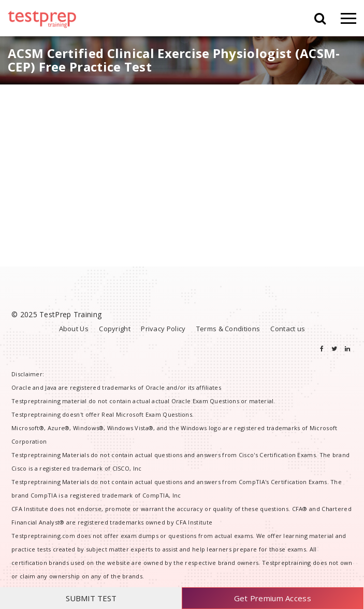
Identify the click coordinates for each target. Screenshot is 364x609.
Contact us (288, 329)
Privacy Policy (163, 329)
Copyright (115, 329)
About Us (74, 329)
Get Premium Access (273, 598)
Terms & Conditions (228, 329)
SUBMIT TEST (91, 598)
